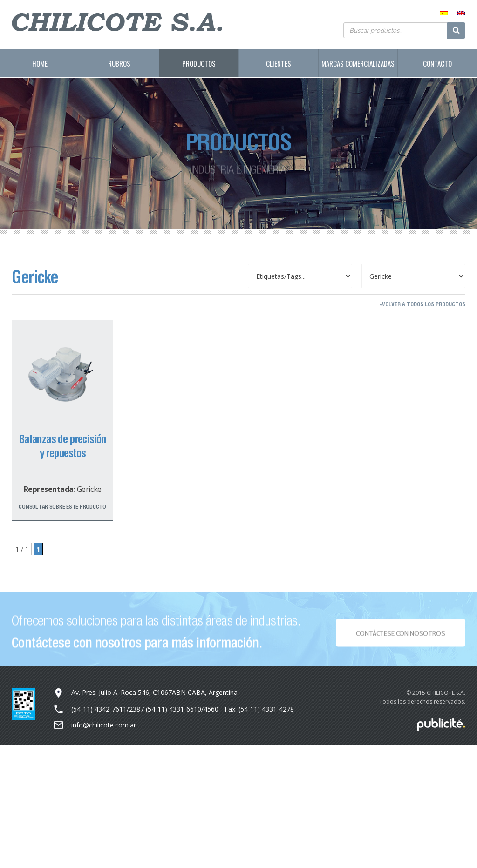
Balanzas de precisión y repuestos (62, 446)
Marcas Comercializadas (358, 63)
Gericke (89, 489)
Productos (199, 63)
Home (40, 63)
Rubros (119, 63)
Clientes (279, 63)
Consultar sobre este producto (62, 507)
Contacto (437, 63)
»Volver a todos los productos (422, 304)
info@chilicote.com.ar (104, 725)
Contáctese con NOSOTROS (400, 636)
